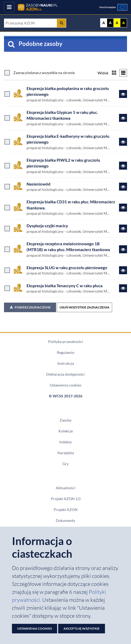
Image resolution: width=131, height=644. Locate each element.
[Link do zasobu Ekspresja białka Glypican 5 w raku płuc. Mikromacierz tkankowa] (123, 118)
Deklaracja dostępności (65, 374)
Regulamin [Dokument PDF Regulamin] (66, 353)
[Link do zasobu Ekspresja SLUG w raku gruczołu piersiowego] (123, 270)
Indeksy (65, 442)
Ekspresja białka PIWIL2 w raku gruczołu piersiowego (63, 163)
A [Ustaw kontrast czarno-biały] (110, 23)
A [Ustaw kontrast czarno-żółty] (124, 23)
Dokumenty (65, 521)
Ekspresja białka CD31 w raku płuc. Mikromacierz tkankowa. (71, 205)
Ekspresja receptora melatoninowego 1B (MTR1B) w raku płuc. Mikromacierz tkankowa (68, 247)
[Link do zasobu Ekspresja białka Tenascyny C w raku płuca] (123, 288)
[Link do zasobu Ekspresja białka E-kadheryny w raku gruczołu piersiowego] (123, 142)
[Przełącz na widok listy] (123, 73)
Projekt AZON (66, 510)
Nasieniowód (39, 184)
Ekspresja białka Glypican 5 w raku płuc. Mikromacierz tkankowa (62, 115)
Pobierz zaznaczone (30, 307)
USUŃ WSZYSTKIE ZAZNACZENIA (84, 307)
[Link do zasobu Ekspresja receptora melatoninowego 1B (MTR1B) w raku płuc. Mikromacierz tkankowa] (123, 249)
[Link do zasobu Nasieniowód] (123, 187)
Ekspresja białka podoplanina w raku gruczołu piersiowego (68, 91)
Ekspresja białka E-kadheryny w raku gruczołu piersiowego (68, 139)
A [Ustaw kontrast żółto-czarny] (117, 23)
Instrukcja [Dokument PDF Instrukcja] (66, 363)
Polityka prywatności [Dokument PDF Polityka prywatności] (65, 342)
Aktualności (66, 488)
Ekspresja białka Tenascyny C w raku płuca (65, 286)
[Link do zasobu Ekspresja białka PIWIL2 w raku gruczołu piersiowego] (123, 166)
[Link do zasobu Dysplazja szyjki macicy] (123, 229)
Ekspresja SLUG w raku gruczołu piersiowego (67, 268)
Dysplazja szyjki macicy (47, 226)
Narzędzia (66, 453)
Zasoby (65, 420)
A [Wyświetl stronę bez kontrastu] (104, 23)
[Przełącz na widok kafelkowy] (114, 73)
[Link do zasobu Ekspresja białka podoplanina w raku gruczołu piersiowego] (123, 94)
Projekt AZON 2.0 (66, 499)
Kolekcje (66, 431)
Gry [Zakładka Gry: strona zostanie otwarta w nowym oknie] (65, 464)
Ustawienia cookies (65, 385)
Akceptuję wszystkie (82, 628)
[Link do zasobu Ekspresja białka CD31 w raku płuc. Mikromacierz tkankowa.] (123, 208)
